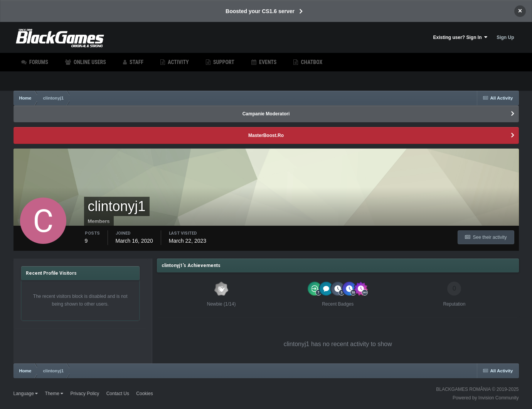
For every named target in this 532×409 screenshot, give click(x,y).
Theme (54, 394)
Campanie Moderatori (266, 114)
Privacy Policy (85, 394)
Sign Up (505, 37)
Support (223, 62)
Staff (136, 62)
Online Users (89, 62)
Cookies (144, 394)
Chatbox (311, 62)
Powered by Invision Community (486, 398)
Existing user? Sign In (460, 37)
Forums (38, 62)
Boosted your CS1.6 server (260, 11)
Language (26, 394)
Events (267, 62)
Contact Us (118, 394)
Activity (178, 62)
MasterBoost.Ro (266, 135)
